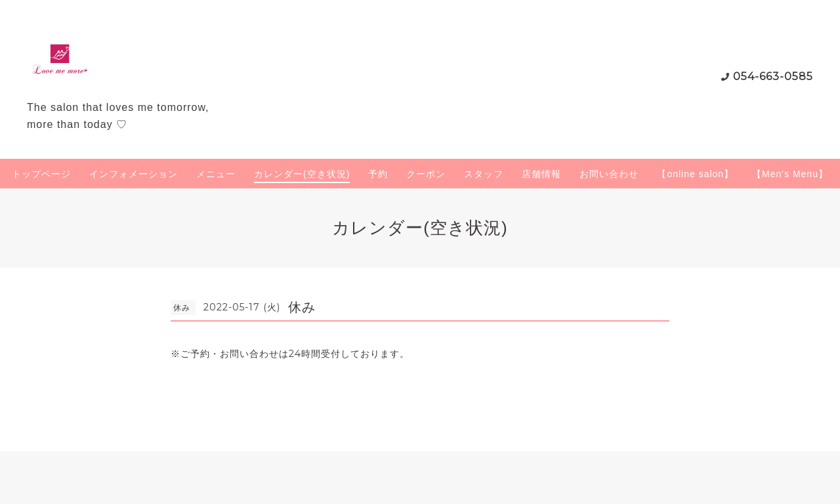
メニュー (216, 174)
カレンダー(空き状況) (302, 174)
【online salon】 (695, 174)
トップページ (41, 174)
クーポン (426, 174)
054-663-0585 (773, 76)
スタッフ (484, 174)
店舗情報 (541, 174)
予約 (378, 174)
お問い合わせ (609, 174)
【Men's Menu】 (790, 174)
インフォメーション (134, 174)
